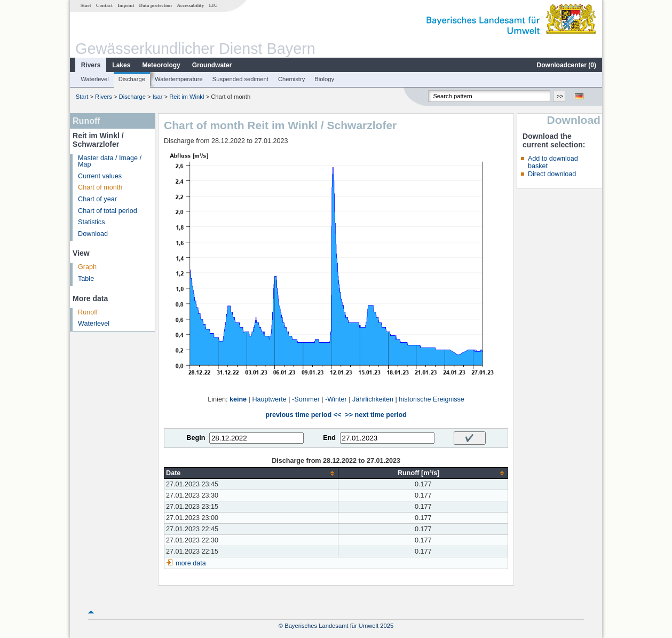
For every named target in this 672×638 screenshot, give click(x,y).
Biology (324, 79)
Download (93, 234)
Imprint (126, 5)
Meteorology (161, 65)
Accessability (190, 5)
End (329, 438)
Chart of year (97, 199)
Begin (196, 438)
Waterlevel (94, 79)
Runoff (88, 312)
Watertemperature (179, 79)
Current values (100, 176)
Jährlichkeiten (373, 399)
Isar (158, 97)
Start (86, 5)
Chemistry (291, 79)
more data (191, 563)
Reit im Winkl (187, 97)
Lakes (121, 65)
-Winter (336, 399)
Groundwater (212, 65)
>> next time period (375, 415)
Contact (104, 5)
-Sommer (306, 399)
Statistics (91, 222)
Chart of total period (108, 211)
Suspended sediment (240, 79)
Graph (87, 267)
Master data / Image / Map (110, 162)
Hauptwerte (269, 399)
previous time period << (303, 415)
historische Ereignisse (432, 399)
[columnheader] (251, 473)
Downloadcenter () (567, 65)
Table (86, 279)
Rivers (91, 65)
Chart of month (100, 187)
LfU (213, 5)
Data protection (156, 5)
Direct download (552, 174)
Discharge (132, 79)
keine (238, 399)
